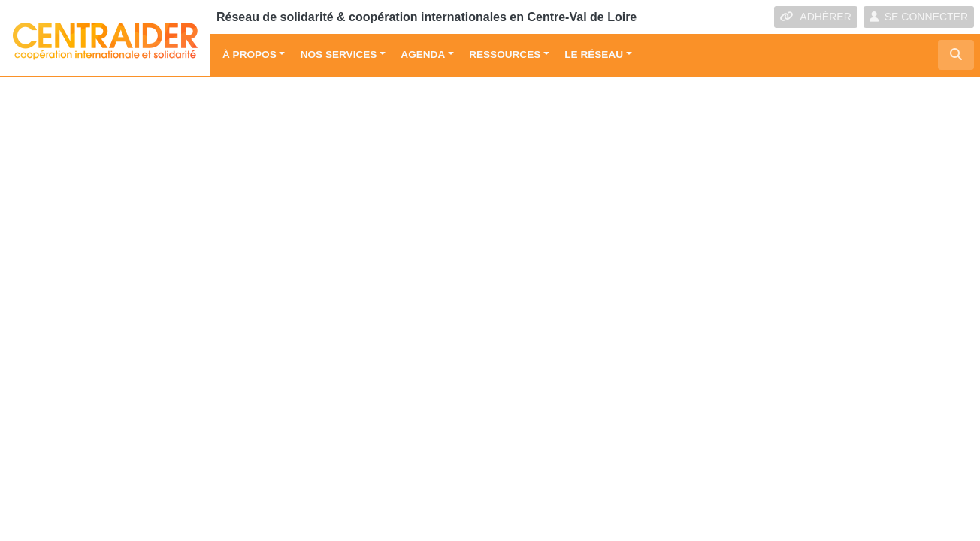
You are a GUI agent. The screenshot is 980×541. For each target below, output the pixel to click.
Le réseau (594, 54)
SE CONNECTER (919, 17)
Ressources (505, 54)
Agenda (423, 54)
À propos (250, 54)
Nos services (339, 54)
